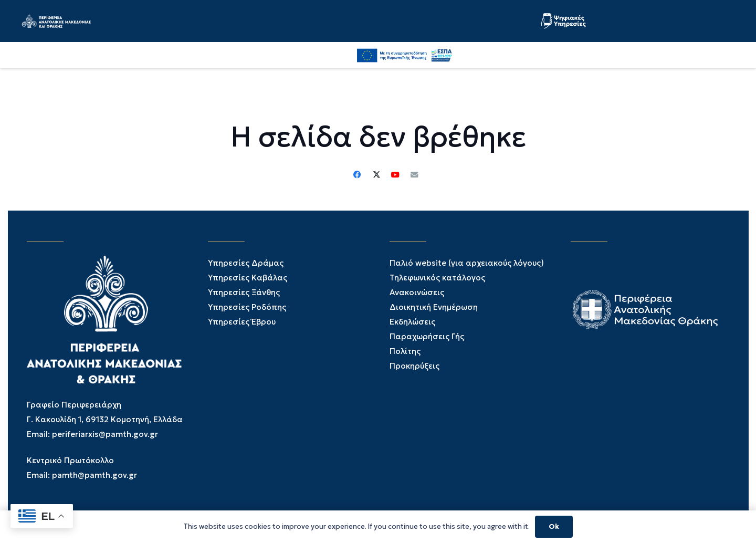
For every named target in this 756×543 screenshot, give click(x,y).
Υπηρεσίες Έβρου (242, 322)
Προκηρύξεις (414, 366)
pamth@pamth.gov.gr (94, 475)
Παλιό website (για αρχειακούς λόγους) (467, 263)
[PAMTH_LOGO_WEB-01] (81, 21)
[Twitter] (506, 55)
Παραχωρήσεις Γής (427, 336)
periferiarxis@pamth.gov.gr (105, 434)
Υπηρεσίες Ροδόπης (247, 307)
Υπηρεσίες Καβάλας (248, 278)
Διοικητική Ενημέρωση (434, 307)
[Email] (414, 175)
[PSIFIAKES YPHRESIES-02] (569, 21)
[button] (568, 55)
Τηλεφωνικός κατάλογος (437, 278)
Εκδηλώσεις (412, 322)
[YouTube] (529, 55)
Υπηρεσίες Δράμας (246, 263)
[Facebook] (483, 55)
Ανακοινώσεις (417, 292)
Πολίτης (405, 351)
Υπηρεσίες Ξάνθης (244, 292)
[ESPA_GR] (688, 55)
